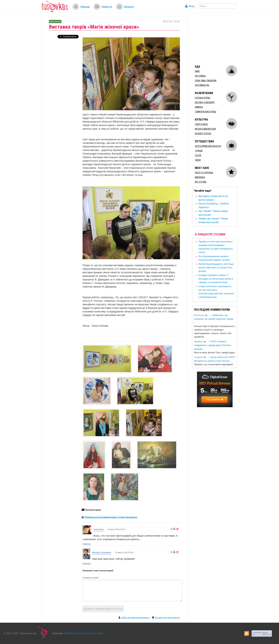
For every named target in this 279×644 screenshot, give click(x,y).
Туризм (199, 151)
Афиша (85, 6)
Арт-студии (201, 182)
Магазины (200, 177)
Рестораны (200, 76)
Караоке (199, 107)
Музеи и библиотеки (205, 129)
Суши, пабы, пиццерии (206, 81)
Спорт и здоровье (204, 173)
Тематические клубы (206, 112)
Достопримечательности (208, 146)
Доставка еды (202, 85)
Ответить (87, 544)
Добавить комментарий (103, 609)
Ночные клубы (202, 98)
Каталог (129, 6)
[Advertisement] (219, 39)
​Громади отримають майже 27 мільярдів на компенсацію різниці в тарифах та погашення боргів (216, 279)
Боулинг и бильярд (205, 102)
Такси (198, 160)
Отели (198, 155)
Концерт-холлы (203, 134)
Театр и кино (201, 124)
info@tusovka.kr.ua (75, 633)
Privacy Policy (95, 633)
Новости (107, 6)
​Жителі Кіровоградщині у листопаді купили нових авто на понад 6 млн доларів (216, 268)
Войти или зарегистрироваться (135, 618)
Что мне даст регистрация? (167, 618)
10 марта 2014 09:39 (124, 552)
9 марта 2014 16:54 (116, 529)
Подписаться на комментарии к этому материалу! (111, 517)
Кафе (197, 71)
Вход (191, 6)
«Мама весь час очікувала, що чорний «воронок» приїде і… (214, 319)
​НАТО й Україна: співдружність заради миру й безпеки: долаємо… (213, 345)
